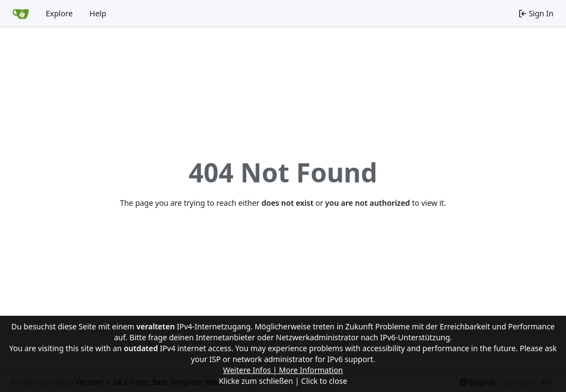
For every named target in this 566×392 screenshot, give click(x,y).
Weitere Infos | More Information (283, 370)
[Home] (21, 14)
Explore (59, 13)
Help (98, 13)
